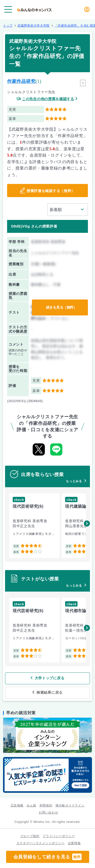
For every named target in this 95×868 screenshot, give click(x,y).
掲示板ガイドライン (70, 805)
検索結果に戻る (50, 692)
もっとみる (74, 481)
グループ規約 (30, 836)
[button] (87, 523)
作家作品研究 (21, 81)
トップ (8, 26)
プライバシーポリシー (59, 836)
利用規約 (46, 805)
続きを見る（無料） (62, 307)
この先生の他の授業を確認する (48, 99)
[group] (34, 526)
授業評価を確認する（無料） (51, 191)
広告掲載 (17, 805)
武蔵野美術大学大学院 (34, 26)
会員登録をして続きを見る (48, 857)
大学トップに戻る (50, 678)
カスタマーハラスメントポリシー (41, 843)
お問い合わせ (48, 813)
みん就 (31, 805)
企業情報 (74, 843)
